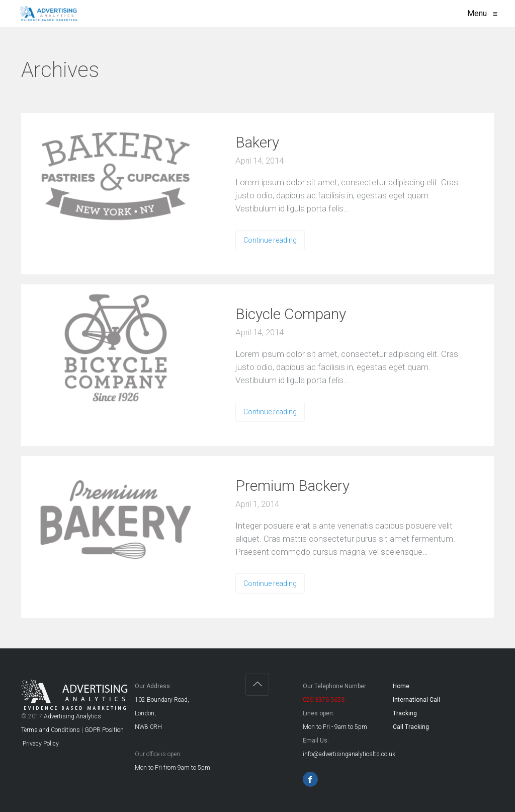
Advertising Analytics (72, 716)
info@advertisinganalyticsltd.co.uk (349, 754)
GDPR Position (104, 730)
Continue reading (270, 240)
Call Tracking (411, 727)
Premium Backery (292, 486)
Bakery (257, 142)
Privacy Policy (40, 744)
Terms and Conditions (51, 730)
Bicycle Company (291, 314)
